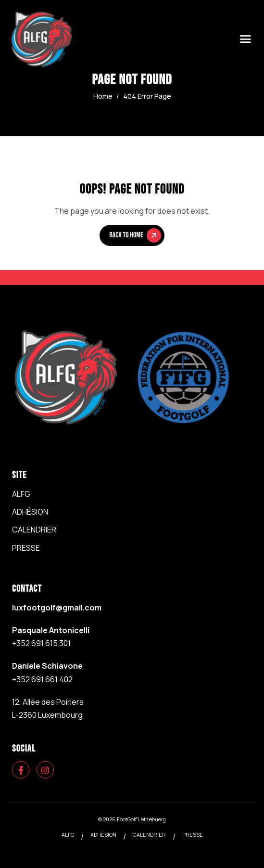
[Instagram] (45, 770)
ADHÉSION (30, 512)
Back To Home (135, 235)
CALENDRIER (34, 530)
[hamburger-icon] (245, 39)
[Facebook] (21, 770)
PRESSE (26, 548)
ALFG (21, 494)
